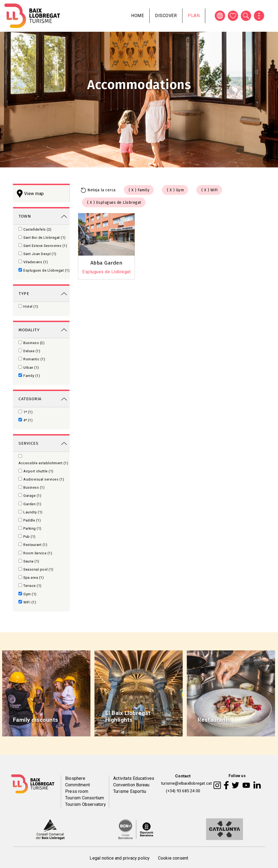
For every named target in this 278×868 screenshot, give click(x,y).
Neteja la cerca (102, 190)
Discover (166, 16)
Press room (77, 791)
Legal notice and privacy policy (120, 858)
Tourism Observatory (86, 804)
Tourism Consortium (85, 798)
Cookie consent (173, 858)
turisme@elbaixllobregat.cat (186, 783)
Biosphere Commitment (78, 782)
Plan (194, 16)
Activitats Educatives (134, 778)
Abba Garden (107, 263)
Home (138, 16)
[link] (41, 216)
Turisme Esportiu (130, 791)
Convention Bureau (131, 785)
